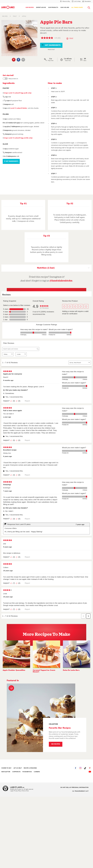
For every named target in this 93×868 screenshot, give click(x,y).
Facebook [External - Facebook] (18, 60)
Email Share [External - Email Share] (23, 60)
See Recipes (56, 744)
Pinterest (90, 768)
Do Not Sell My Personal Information (74, 787)
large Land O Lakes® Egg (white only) (18, 138)
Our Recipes (30, 8)
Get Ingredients (51, 45)
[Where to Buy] (65, 1)
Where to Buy (6, 768)
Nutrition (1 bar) (63, 268)
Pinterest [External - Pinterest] (14, 60)
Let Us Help (18, 768)
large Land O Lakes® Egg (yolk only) (18, 93)
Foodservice (27, 772)
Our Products (53, 8)
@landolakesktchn (61, 281)
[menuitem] (30, 8)
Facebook (75, 768)
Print (70, 39)
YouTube (90, 772)
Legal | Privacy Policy (16, 791)
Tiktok (85, 768)
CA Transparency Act (80, 791)
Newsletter (6, 772)
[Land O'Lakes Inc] (18, 787)
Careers (37, 772)
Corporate (16, 772)
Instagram (80, 768)
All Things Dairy (77, 8)
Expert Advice (41, 8)
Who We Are (65, 8)
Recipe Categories (30, 768)
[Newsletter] (87, 1)
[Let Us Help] (76, 1)
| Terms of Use (25, 791)
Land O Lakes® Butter (19, 108)
